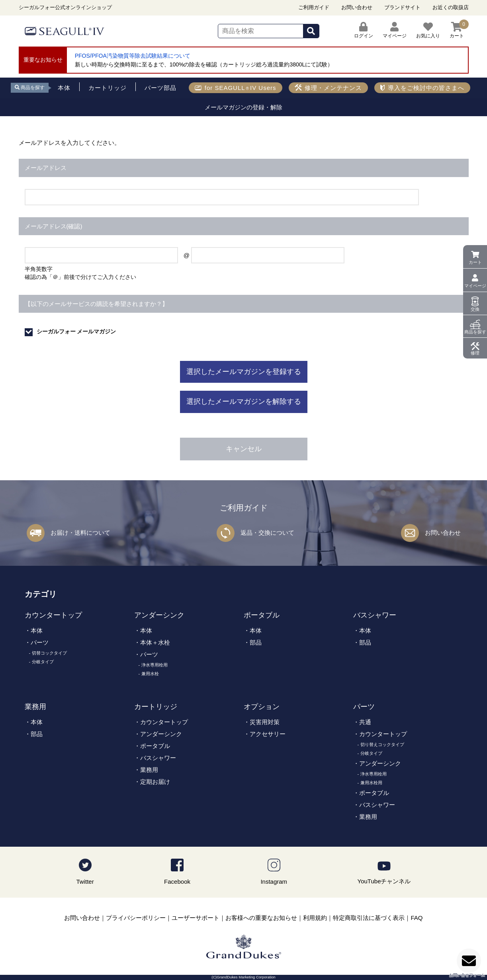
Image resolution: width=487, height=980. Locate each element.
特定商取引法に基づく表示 (369, 918)
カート (475, 262)
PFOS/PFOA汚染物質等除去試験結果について (133, 56)
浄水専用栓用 (155, 665)
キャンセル (244, 449)
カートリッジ (156, 707)
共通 (365, 722)
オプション (262, 707)
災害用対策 (265, 722)
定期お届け (155, 782)
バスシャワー (375, 615)
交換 (475, 309)
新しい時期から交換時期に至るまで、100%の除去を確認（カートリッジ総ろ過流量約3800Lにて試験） (204, 64)
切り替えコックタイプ (382, 744)
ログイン (364, 30)
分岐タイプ (43, 662)
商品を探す (475, 332)
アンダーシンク (159, 615)
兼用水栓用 (371, 783)
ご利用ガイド (314, 7)
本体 (37, 630)
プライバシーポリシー (136, 918)
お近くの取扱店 (451, 7)
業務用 (35, 707)
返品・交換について (267, 533)
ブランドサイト (402, 7)
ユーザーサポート (196, 918)
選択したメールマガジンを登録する (244, 372)
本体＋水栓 (155, 642)
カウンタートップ (53, 615)
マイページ (475, 286)
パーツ (40, 642)
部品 (256, 642)
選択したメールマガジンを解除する (244, 401)
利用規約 (315, 918)
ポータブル (262, 615)
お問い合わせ (357, 7)
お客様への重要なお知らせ (261, 918)
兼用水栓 (150, 674)
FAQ (417, 918)
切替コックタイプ (49, 653)
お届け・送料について (80, 533)
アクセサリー (268, 734)
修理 (475, 353)
